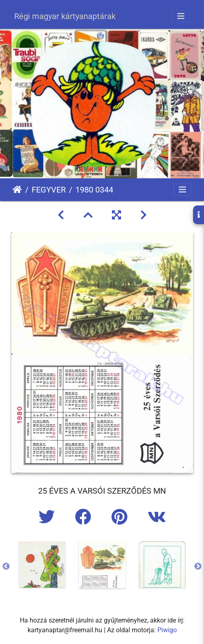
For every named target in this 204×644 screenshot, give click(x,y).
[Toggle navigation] (181, 16)
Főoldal (17, 190)
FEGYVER (49, 190)
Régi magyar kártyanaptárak (65, 16)
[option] (42, 565)
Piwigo (167, 630)
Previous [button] (6, 567)
